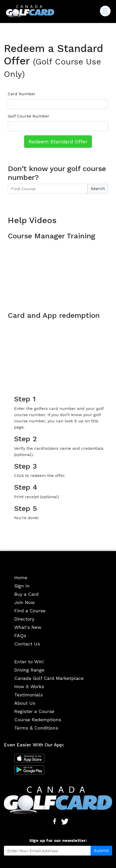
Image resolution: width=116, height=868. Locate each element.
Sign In (22, 586)
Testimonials (29, 695)
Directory (24, 619)
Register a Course (34, 711)
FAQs (20, 635)
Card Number (22, 94)
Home (21, 578)
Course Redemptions (38, 720)
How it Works (29, 686)
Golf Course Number (29, 116)
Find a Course (30, 611)
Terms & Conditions (36, 728)
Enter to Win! (29, 662)
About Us (25, 703)
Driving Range (29, 670)
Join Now (25, 602)
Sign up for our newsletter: (58, 840)
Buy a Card (26, 594)
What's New (28, 627)
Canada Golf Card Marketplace (49, 678)
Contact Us (27, 644)
